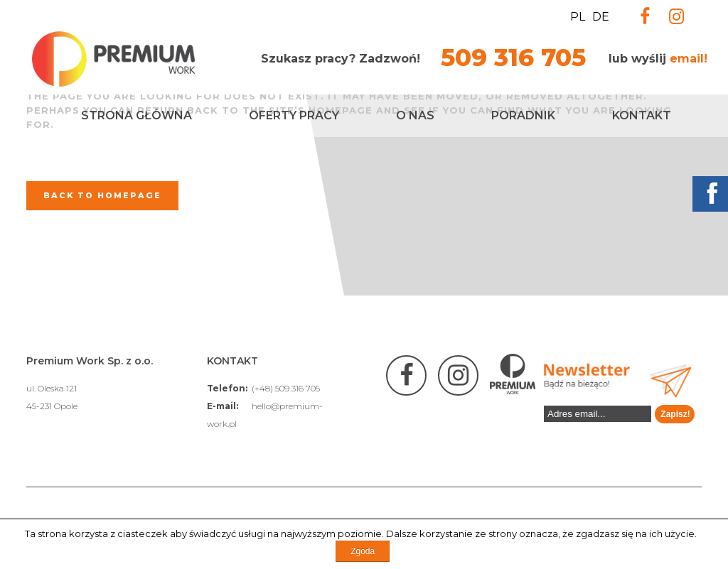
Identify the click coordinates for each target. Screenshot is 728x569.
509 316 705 (513, 58)
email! (689, 59)
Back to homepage (102, 195)
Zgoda (363, 551)
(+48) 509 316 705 (286, 388)
